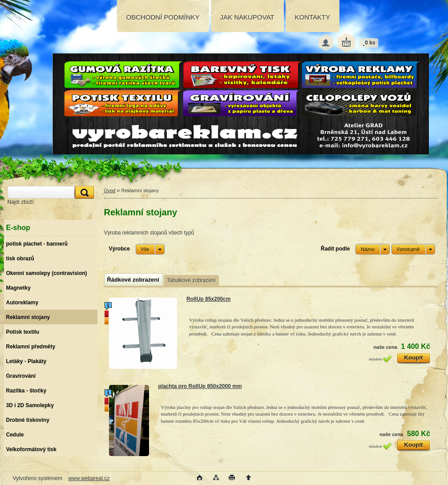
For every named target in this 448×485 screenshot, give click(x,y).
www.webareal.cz (89, 478)
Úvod (110, 190)
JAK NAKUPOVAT (247, 17)
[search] (83, 192)
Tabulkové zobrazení (191, 280)
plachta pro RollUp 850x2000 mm (200, 386)
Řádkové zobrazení (133, 280)
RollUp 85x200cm (208, 299)
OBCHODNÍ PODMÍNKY (163, 17)
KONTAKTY (313, 17)
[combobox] (373, 249)
